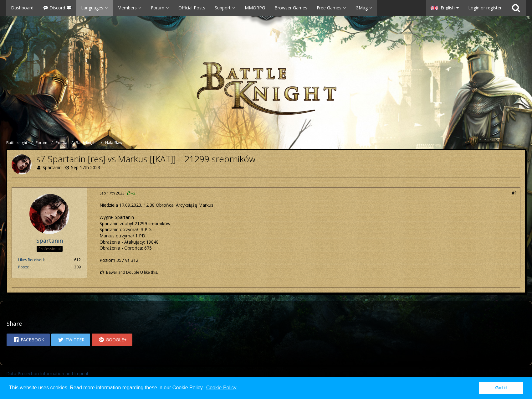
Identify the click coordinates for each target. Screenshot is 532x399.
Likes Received (31, 260)
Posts (23, 267)
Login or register (485, 8)
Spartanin (52, 167)
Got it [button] (501, 388)
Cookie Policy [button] (221, 388)
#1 (514, 193)
